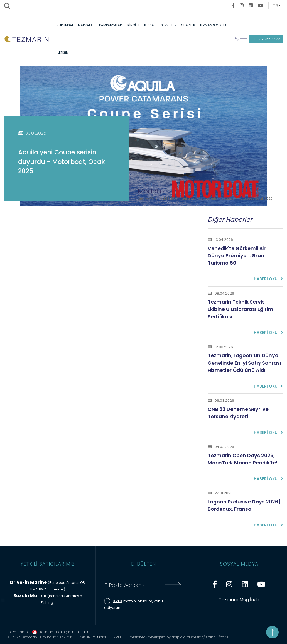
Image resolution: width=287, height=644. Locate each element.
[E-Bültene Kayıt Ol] (173, 586)
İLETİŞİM (63, 52)
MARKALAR (86, 25)
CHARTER (188, 25)
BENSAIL (150, 25)
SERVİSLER (169, 25)
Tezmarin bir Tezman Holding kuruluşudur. (49, 632)
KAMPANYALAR (111, 25)
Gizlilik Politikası (93, 637)
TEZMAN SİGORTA (213, 25)
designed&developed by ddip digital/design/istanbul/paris (179, 637)
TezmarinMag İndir (239, 600)
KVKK (118, 601)
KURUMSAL (65, 25)
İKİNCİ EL (133, 25)
